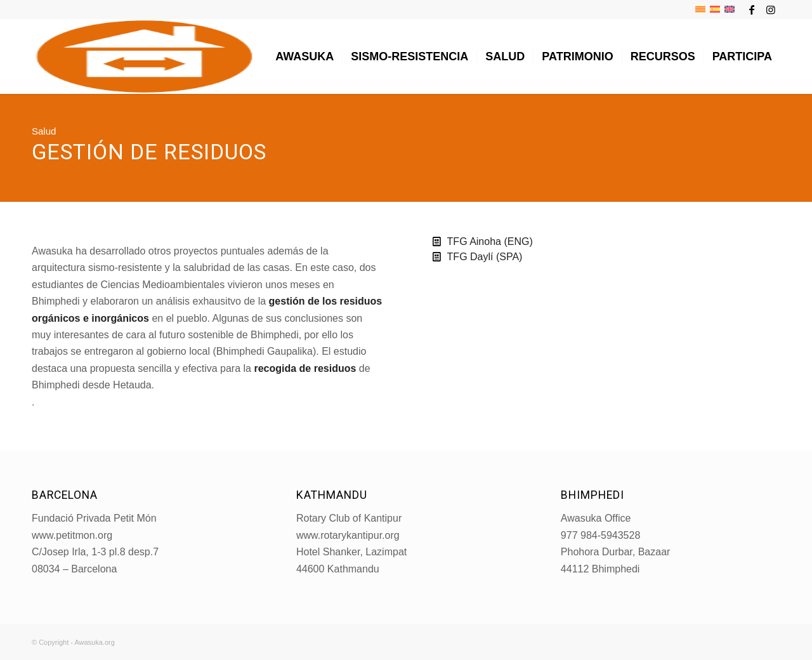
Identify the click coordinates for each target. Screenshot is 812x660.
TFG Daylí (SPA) (485, 257)
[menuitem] (304, 56)
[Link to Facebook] (751, 10)
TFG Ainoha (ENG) (490, 241)
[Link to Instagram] (771, 10)
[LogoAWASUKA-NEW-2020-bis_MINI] (144, 56)
